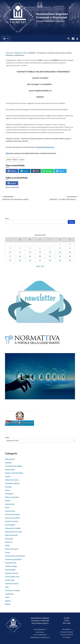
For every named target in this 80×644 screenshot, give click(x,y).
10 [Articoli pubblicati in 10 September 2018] (10, 252)
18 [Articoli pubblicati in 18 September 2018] (20, 256)
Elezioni (8, 501)
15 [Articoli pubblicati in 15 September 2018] (60, 252)
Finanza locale (10, 511)
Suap (7, 587)
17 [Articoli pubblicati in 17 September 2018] (10, 256)
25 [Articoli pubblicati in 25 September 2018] (20, 260)
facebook (12, 171)
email (36, 171)
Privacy (8, 553)
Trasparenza (9, 594)
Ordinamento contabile (13, 528)
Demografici (9, 494)
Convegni (8, 487)
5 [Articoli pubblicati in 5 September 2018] (30, 248)
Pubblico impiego (11, 566)
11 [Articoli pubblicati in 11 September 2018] (20, 252)
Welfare (8, 604)
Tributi (7, 597)
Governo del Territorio (12, 518)
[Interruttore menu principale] (6, 39)
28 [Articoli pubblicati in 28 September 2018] (50, 260)
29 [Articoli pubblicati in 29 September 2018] (60, 260)
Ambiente (8, 463)
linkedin (24, 171)
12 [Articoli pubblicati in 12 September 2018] (30, 252)
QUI (7, 153)
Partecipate (9, 539)
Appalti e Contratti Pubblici (14, 473)
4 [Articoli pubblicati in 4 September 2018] (20, 248)
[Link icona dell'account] (77, 39)
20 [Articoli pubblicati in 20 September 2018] (40, 256)
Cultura (8, 490)
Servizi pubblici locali (12, 577)
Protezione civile (11, 563)
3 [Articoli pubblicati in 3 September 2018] (10, 248)
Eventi (7, 508)
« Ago (38, 266)
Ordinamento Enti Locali (13, 532)
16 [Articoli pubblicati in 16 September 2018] (70, 252)
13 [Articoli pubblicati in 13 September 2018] (40, 252)
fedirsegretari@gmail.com (45, 147)
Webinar (8, 601)
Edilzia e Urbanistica (12, 497)
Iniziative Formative (12, 521)
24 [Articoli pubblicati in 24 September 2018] (10, 260)
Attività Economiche (12, 480)
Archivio (8, 477)
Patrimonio (9, 542)
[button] (69, 39)
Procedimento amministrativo (15, 556)
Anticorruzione (10, 470)
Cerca (7, 218)
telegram (60, 171)
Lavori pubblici (10, 525)
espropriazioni (10, 504)
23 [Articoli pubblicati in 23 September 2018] (70, 256)
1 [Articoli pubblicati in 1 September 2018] (60, 244)
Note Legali (67, 623)
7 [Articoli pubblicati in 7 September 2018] (50, 248)
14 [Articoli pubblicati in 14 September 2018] (50, 252)
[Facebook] (73, 39)
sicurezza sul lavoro (12, 584)
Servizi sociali (10, 580)
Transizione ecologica (12, 591)
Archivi (7, 438)
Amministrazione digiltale (14, 466)
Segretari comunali (11, 573)
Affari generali (10, 459)
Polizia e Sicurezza (12, 549)
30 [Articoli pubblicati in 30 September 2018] (70, 260)
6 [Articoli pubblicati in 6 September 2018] (40, 248)
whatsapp (48, 171)
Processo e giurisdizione (13, 559)
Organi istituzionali (11, 535)
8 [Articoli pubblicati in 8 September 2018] (60, 248)
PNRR (7, 546)
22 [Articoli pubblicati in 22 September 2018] (60, 256)
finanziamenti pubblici (12, 515)
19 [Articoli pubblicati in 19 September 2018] (30, 256)
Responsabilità (10, 570)
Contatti (67, 618)
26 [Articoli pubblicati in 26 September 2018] (30, 260)
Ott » (43, 266)
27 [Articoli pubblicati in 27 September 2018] (40, 260)
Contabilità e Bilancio (12, 483)
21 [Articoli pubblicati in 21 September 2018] (50, 256)
